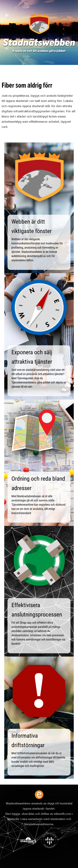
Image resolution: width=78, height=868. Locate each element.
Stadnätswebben (39, 43)
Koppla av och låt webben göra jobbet (39, 51)
